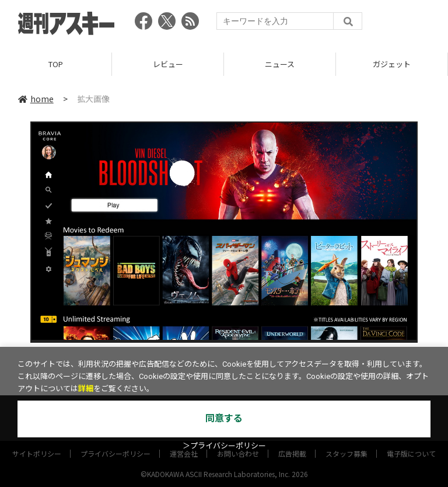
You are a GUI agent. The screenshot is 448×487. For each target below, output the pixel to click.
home (36, 99)
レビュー (168, 64)
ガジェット (392, 64)
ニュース (280, 64)
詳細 (86, 389)
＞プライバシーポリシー (224, 446)
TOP (56, 64)
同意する (224, 418)
